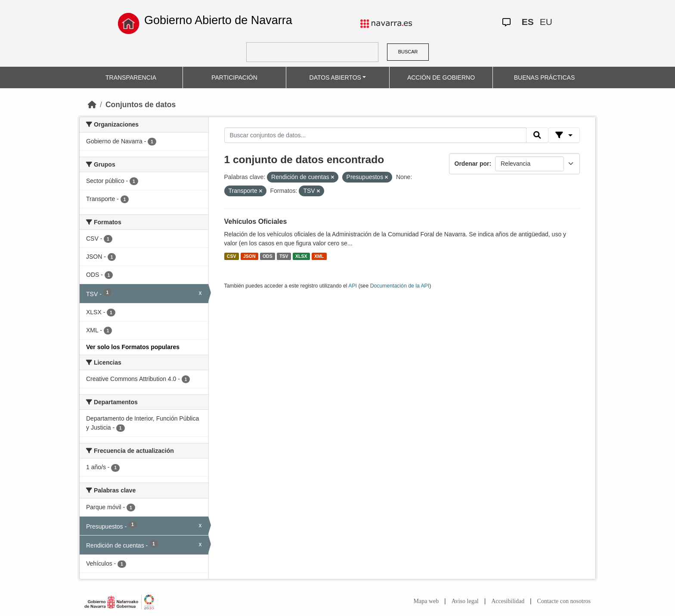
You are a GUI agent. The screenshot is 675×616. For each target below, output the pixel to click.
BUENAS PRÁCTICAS (545, 77)
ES (528, 22)
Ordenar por (472, 164)
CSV (232, 256)
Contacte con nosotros (564, 601)
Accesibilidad (508, 601)
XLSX (301, 256)
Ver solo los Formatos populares (133, 347)
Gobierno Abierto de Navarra (218, 20)
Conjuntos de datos (141, 105)
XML (319, 256)
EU (546, 22)
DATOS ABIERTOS (335, 77)
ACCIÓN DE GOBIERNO (441, 77)
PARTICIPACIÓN (234, 77)
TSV (284, 256)
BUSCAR (408, 52)
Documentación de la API (400, 286)
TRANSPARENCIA (131, 77)
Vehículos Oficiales (256, 221)
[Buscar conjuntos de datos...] (375, 135)
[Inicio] (92, 105)
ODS (268, 256)
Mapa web (426, 601)
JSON (249, 256)
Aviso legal (465, 601)
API (353, 286)
